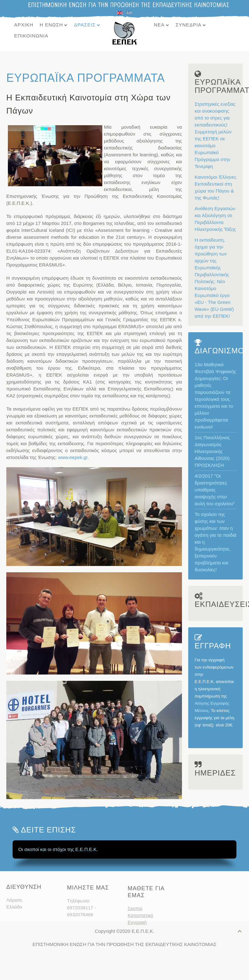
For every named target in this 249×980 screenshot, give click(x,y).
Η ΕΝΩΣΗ (51, 25)
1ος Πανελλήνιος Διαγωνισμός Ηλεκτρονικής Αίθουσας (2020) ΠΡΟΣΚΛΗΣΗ (212, 451)
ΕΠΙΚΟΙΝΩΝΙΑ (31, 36)
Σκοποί (135, 923)
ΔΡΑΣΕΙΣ (85, 25)
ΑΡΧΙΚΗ (24, 25)
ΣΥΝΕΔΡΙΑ (189, 25)
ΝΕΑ (159, 25)
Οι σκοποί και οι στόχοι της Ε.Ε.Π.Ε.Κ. (58, 849)
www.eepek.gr (73, 457)
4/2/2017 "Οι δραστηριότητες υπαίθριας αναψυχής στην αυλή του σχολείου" (215, 490)
